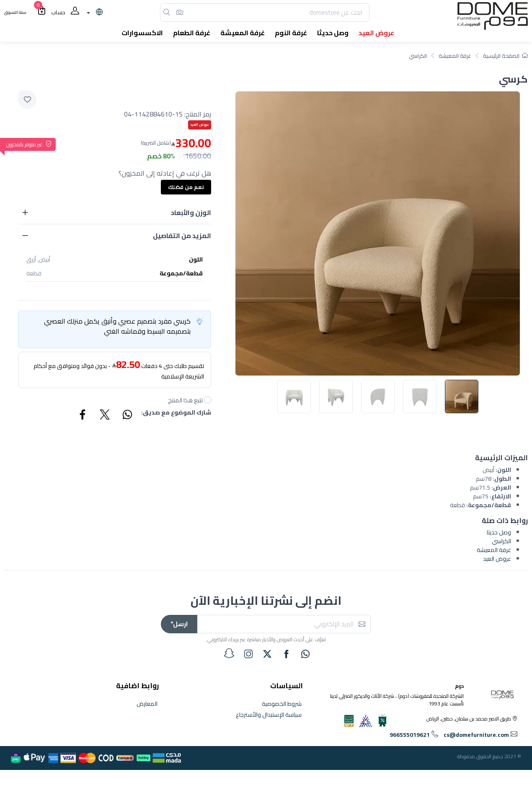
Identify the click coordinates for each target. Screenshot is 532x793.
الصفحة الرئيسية (505, 56)
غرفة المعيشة (455, 56)
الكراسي (418, 56)
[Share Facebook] (83, 416)
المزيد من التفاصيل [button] (182, 236)
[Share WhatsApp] (127, 416)
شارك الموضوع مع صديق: (176, 413)
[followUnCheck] (208, 400)
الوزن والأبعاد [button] (191, 213)
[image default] (462, 396)
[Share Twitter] (105, 416)
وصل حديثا (499, 532)
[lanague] (94, 13)
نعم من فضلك (186, 187)
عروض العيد (497, 559)
